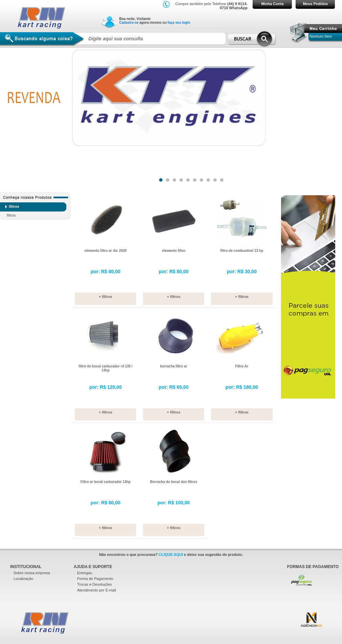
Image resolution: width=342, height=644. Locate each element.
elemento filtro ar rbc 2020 (105, 251)
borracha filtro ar (174, 366)
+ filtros (106, 297)
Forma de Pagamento (95, 579)
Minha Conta (273, 4)
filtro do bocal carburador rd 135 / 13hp (105, 368)
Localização (23, 579)
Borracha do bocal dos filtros (174, 482)
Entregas (85, 573)
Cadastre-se (129, 23)
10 (222, 178)
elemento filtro (174, 251)
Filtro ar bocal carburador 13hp (106, 482)
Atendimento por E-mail (97, 590)
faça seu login (179, 23)
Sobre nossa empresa (32, 573)
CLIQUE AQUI (171, 555)
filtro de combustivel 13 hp (242, 251)
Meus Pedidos (316, 4)
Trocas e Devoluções (95, 584)
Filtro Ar (242, 366)
